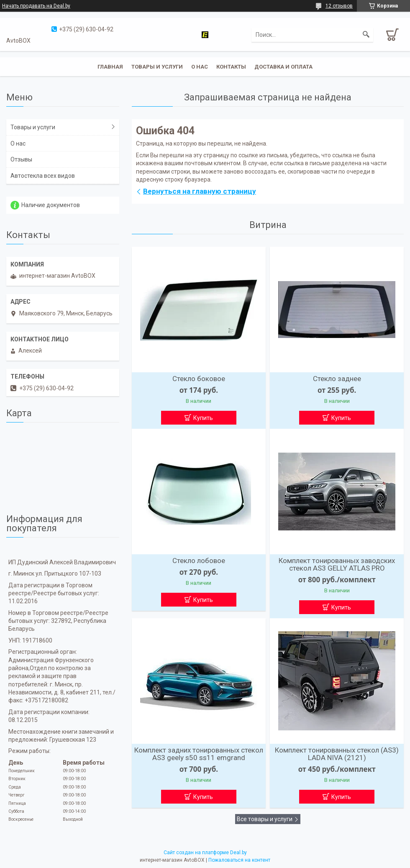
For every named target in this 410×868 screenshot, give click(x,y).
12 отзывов (339, 6)
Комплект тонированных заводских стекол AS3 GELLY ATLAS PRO (337, 564)
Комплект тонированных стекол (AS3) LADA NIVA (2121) (337, 754)
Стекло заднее (337, 379)
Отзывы (21, 159)
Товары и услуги (157, 67)
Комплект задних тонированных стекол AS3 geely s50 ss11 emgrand (199, 754)
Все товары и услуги (265, 819)
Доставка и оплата (283, 67)
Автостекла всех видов (43, 176)
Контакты (231, 67)
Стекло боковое (199, 379)
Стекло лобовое (199, 561)
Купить (203, 418)
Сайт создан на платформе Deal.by (205, 853)
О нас (200, 67)
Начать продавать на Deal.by (36, 6)
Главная (110, 67)
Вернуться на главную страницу (200, 191)
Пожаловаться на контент (239, 860)
